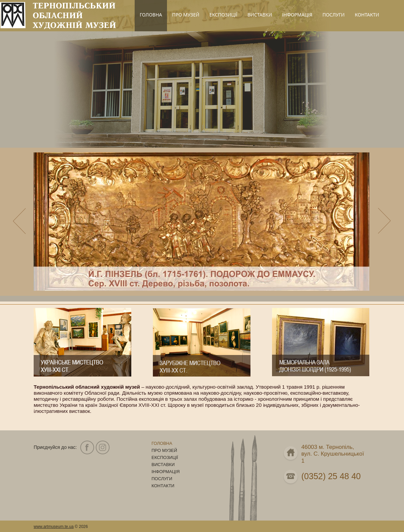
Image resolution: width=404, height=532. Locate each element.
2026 (83, 527)
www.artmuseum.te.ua (54, 527)
